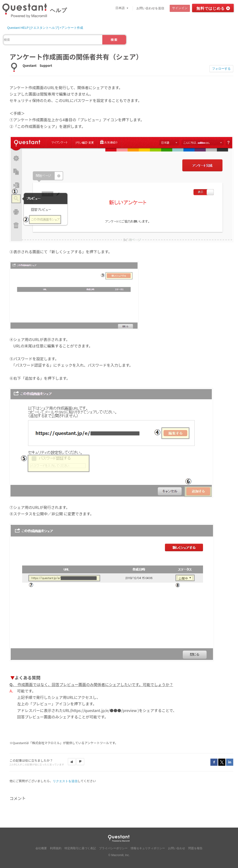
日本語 (121, 8)
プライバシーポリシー (113, 848)
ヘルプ (59, 10)
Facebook (214, 762)
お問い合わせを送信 (150, 8)
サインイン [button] (180, 8)
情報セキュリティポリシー (148, 848)
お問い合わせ (177, 848)
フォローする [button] (221, 69)
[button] (72, 762)
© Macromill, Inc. (119, 855)
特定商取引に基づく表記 (80, 848)
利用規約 (56, 848)
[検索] (53, 40)
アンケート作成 (72, 28)
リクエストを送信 (65, 781)
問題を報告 (195, 848)
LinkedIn (230, 762)
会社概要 (41, 848)
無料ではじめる (211, 8)
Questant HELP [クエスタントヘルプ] (33, 28)
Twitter (222, 762)
